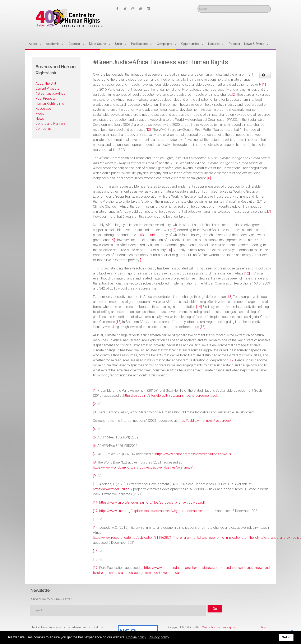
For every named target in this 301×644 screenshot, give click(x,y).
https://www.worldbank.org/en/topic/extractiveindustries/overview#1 (143, 467)
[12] (247, 273)
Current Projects (47, 88)
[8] (174, 230)
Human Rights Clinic (50, 104)
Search (198, 5)
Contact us (43, 129)
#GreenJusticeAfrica (50, 93)
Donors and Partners (51, 124)
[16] (203, 327)
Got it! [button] (286, 637)
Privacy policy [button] (159, 637)
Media (40, 114)
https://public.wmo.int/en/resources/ (204, 421)
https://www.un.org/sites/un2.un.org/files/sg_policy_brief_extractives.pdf (152, 502)
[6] (209, 178)
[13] (229, 297)
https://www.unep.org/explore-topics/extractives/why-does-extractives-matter (157, 511)
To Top (261, 627)
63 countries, (149, 235)
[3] (149, 130)
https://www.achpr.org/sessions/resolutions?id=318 (193, 454)
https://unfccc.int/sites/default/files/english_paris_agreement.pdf (170, 396)
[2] (234, 95)
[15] (119, 322)
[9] (113, 240)
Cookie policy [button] (136, 637)
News (40, 119)
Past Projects (45, 98)
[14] (199, 307)
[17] (232, 360)
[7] (269, 211)
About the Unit (46, 83)
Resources (43, 109)
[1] (264, 84)
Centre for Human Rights (218, 627)
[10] (169, 250)
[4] (185, 140)
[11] (143, 260)
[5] (156, 163)
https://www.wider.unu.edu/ (113, 489)
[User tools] (265, 75)
